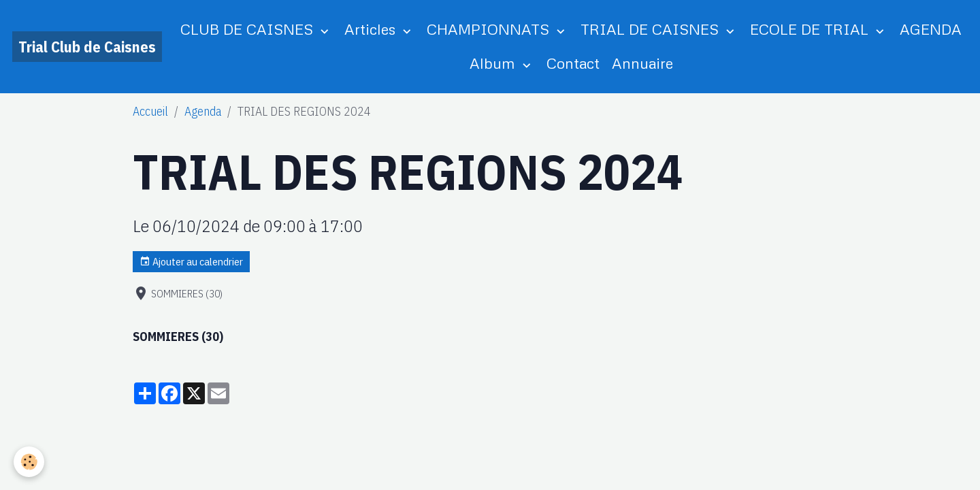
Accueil (150, 111)
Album (494, 63)
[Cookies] (29, 462)
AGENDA (931, 29)
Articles (372, 29)
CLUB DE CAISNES (249, 29)
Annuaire (642, 63)
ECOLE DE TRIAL (811, 29)
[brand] (87, 47)
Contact (573, 63)
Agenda (203, 111)
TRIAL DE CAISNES (652, 29)
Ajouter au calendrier (191, 262)
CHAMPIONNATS (490, 29)
